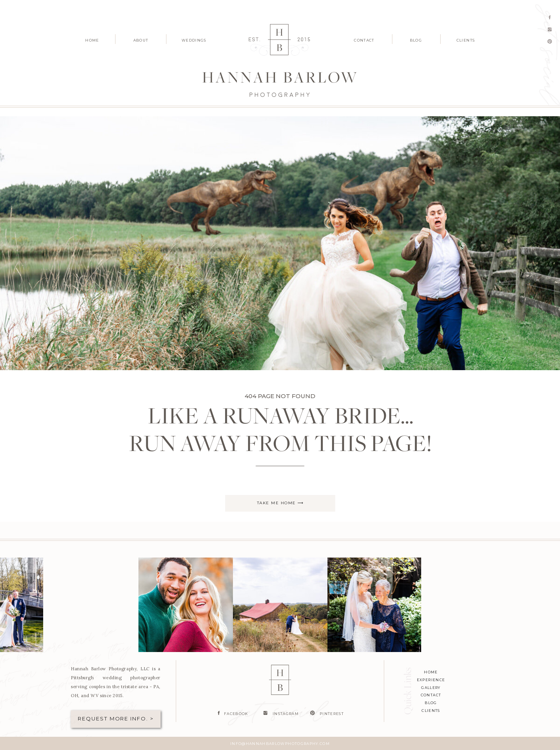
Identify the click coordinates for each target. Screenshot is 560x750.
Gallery (431, 688)
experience (431, 680)
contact (431, 695)
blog (431, 703)
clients (431, 711)
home (431, 672)
